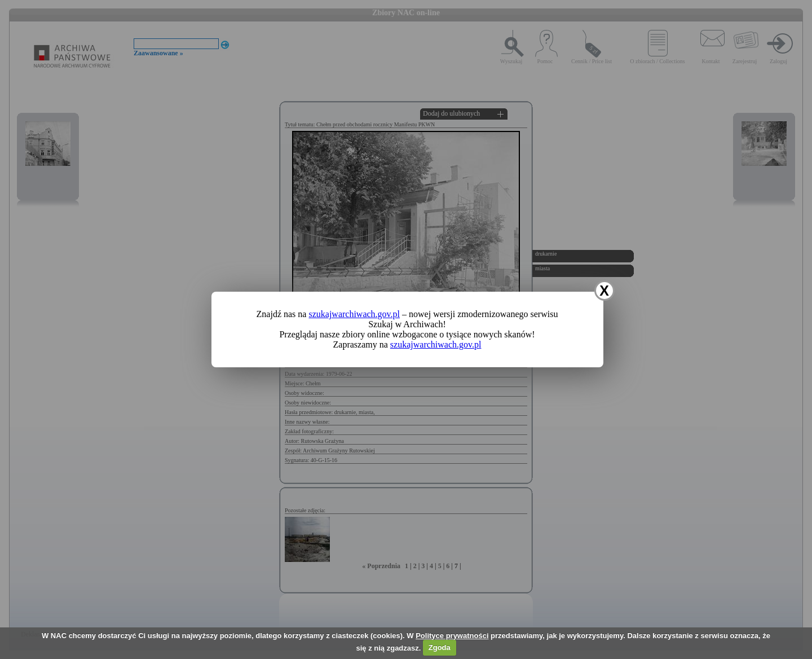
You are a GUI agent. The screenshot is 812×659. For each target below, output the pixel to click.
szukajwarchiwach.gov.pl (354, 314)
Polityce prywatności (452, 636)
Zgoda (440, 647)
